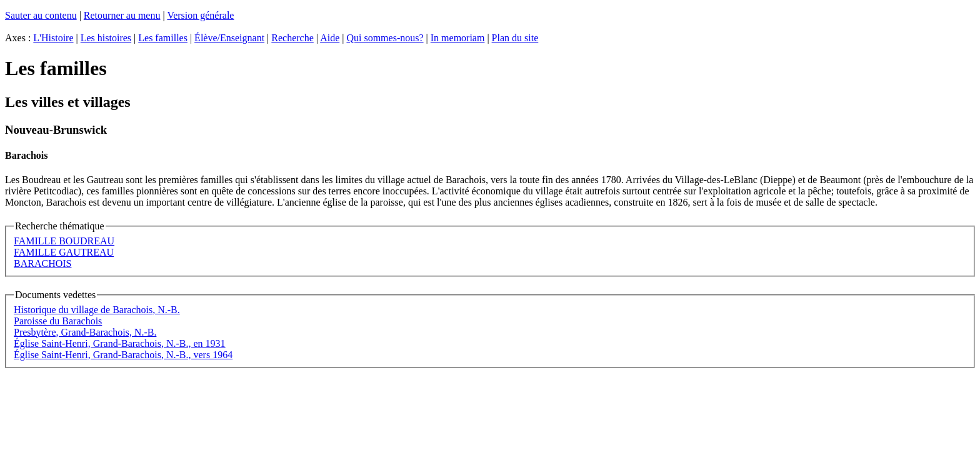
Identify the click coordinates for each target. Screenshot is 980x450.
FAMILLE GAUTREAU (64, 252)
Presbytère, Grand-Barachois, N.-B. (85, 332)
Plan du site (515, 38)
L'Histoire (53, 38)
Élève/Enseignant (229, 38)
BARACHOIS (42, 263)
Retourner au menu (122, 15)
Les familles (163, 38)
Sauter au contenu (41, 15)
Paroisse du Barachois (58, 321)
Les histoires (106, 38)
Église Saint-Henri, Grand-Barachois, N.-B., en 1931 (120, 343)
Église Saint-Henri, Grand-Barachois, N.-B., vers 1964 (123, 355)
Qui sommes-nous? (385, 38)
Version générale (200, 15)
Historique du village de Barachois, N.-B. (97, 310)
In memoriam (458, 38)
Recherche (292, 38)
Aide (330, 38)
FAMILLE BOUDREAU (64, 241)
